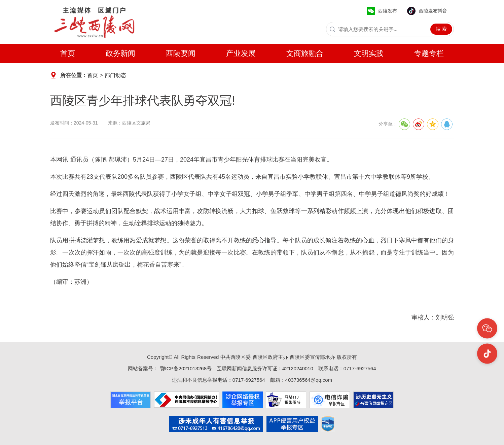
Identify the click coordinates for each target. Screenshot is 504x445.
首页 (68, 53)
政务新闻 (120, 53)
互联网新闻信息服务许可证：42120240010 (265, 368)
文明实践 (369, 53)
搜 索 (441, 29)
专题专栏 (429, 53)
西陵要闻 (181, 53)
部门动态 (115, 75)
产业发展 (241, 53)
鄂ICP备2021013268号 (185, 368)
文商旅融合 (305, 53)
